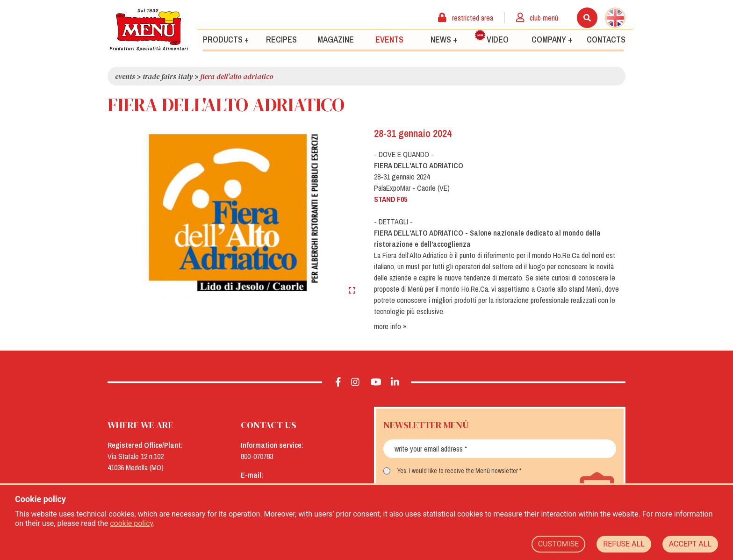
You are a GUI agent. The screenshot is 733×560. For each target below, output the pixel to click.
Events (389, 39)
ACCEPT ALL (690, 544)
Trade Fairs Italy (168, 76)
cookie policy (131, 523)
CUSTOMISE (559, 544)
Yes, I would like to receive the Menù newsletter (458, 471)
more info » (390, 326)
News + (444, 39)
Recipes (281, 39)
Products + (226, 39)
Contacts (606, 39)
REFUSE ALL (624, 544)
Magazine (336, 39)
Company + (552, 39)
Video (492, 37)
